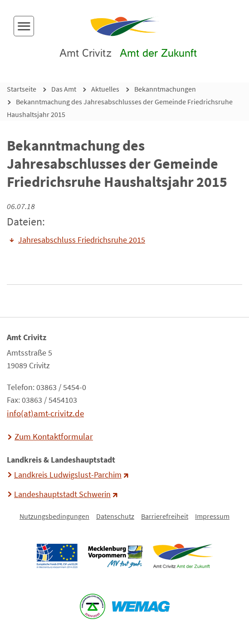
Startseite (22, 89)
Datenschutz (115, 516)
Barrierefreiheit (165, 516)
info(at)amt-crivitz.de (45, 413)
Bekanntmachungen (165, 89)
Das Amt (64, 89)
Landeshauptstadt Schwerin (62, 494)
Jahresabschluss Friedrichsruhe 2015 (82, 240)
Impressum (212, 516)
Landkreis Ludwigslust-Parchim (68, 475)
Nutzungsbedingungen (54, 516)
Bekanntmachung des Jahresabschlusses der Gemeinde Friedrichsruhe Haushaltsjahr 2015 (120, 108)
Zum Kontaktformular (54, 436)
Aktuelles (105, 89)
